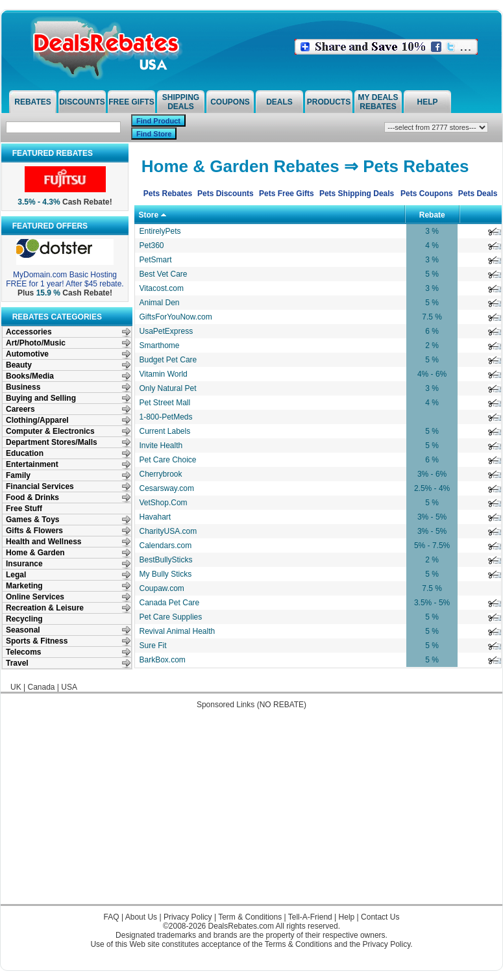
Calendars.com (166, 546)
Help (427, 102)
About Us (141, 917)
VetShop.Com (164, 503)
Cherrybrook (161, 474)
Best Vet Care (164, 274)
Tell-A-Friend (310, 917)
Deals (279, 102)
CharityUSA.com (168, 531)
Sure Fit (153, 646)
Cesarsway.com (167, 488)
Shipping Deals (181, 102)
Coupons (230, 102)
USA (69, 687)
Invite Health (161, 446)
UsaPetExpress (166, 331)
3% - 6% (432, 474)
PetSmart (156, 260)
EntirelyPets (160, 231)
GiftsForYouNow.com (176, 317)
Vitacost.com (162, 288)
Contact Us (380, 917)
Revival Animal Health (178, 631)
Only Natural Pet (168, 388)
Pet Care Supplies (171, 617)
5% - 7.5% (432, 546)
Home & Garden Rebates (240, 166)
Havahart (155, 517)
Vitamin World (164, 374)
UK (16, 687)
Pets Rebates (416, 166)
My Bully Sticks (166, 574)
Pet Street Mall (165, 403)
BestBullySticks (166, 560)
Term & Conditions (250, 917)
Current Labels (165, 431)
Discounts (82, 102)
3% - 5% (432, 517)
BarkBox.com (163, 660)
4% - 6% (432, 374)
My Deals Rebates (378, 102)
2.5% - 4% (432, 488)
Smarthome (160, 346)
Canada (41, 687)
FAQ (112, 917)
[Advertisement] (252, 813)
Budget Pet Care (168, 360)
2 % (432, 346)
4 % (432, 245)
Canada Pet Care (170, 603)
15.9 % (48, 293)
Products (329, 102)
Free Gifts (131, 102)
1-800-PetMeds (166, 417)
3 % (432, 231)
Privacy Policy (188, 917)
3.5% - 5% (432, 603)
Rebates (32, 102)
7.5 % (432, 317)
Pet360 (152, 245)
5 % (432, 274)
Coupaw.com (162, 588)
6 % (432, 331)
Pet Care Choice (168, 460)
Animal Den (160, 303)
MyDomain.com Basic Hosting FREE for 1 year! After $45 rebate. (65, 279)
